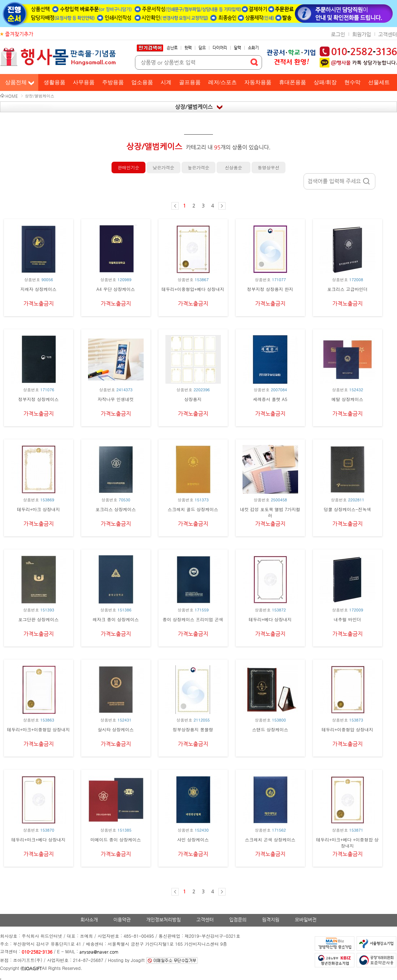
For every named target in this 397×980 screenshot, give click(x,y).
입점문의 (238, 920)
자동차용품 (258, 82)
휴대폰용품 (293, 82)
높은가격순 (198, 167)
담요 (202, 48)
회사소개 (89, 920)
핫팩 (188, 48)
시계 (166, 82)
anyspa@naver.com (99, 952)
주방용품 (113, 82)
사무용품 (84, 82)
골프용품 (190, 82)
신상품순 (234, 167)
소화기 (253, 48)
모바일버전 (306, 920)
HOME (12, 96)
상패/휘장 (325, 82)
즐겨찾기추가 (19, 34)
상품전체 (16, 82)
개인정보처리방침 (163, 920)
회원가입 (362, 34)
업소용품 (142, 82)
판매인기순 (128, 167)
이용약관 (122, 920)
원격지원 (271, 920)
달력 (237, 48)
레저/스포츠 (223, 82)
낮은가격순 (163, 167)
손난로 (172, 48)
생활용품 (54, 82)
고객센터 (388, 34)
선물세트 (379, 82)
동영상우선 (269, 167)
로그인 (338, 34)
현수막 (352, 82)
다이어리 (220, 48)
